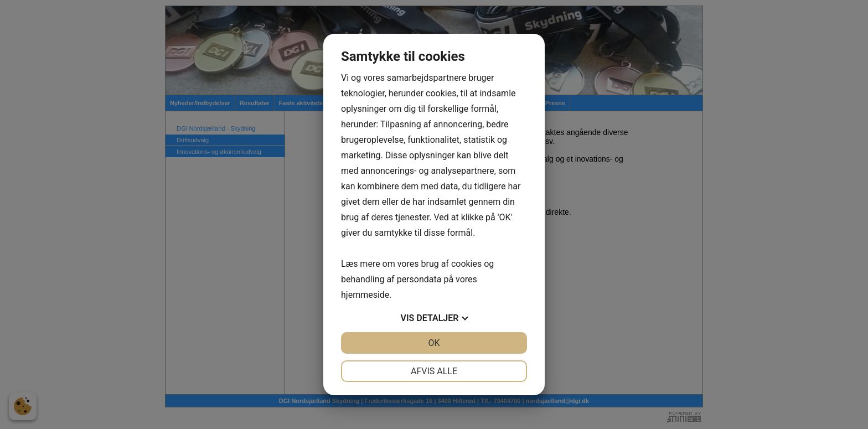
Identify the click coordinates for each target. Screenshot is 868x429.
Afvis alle (434, 371)
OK (434, 343)
